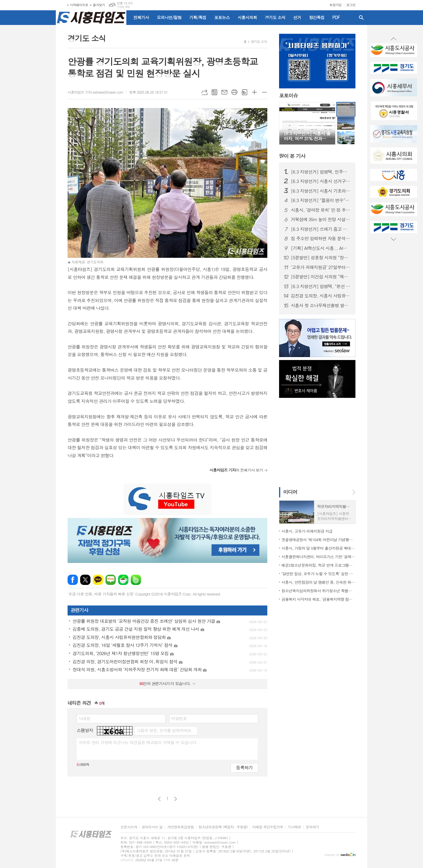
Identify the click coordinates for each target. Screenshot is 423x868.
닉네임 (84, 718)
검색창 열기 (361, 18)
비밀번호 (179, 718)
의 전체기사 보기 (236, 470)
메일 (224, 92)
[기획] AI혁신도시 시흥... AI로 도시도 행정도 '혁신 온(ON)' (321, 248)
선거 (297, 17)
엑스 (85, 580)
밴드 (136, 580)
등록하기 (244, 767)
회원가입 (336, 5)
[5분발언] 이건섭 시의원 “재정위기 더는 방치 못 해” (321, 277)
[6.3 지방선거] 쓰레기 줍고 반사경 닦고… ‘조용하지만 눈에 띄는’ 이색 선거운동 (321, 229)
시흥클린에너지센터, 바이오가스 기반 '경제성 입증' (318, 557)
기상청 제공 (123, 7)
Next (394, 239)
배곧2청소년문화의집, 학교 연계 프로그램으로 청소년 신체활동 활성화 (318, 565)
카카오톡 (98, 580)
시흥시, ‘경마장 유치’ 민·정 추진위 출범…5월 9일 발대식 (321, 210)
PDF (336, 17)
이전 (159, 799)
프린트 (234, 92)
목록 (214, 92)
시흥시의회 (247, 17)
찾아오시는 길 (152, 827)
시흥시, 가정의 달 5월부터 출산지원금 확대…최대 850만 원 (318, 548)
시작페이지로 (79, 5)
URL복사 (204, 92)
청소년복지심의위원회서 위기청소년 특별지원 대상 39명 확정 (318, 591)
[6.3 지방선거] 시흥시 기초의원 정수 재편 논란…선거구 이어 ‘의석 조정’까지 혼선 (321, 191)
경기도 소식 (275, 17)
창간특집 (317, 17)
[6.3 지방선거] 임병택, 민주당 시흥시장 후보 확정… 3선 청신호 (321, 172)
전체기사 (141, 17)
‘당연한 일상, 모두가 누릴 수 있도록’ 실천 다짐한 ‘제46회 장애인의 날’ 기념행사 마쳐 (318, 574)
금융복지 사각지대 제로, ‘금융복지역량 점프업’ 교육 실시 (318, 599)
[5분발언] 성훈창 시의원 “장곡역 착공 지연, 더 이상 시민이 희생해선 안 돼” (321, 258)
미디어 (290, 492)
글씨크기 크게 (254, 92)
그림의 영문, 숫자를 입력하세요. (164, 730)
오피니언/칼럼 (169, 17)
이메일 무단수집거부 (268, 827)
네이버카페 (123, 580)
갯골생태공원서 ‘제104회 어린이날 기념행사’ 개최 (318, 540)
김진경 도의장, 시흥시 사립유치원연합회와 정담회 (321, 296)
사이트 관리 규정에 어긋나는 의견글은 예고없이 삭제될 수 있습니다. (138, 742)
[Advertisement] (29, 107)
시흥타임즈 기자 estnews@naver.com (95, 92)
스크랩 (244, 92)
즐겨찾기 (99, 5)
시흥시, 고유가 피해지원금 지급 (307, 531)
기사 (292, 156)
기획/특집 (198, 17)
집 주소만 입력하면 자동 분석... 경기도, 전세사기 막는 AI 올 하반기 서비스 (321, 238)
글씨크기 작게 (264, 92)
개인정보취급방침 (180, 827)
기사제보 (294, 827)
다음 (176, 799)
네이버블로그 (111, 580)
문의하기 (312, 827)
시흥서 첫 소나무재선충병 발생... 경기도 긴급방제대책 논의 (321, 305)
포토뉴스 (222, 17)
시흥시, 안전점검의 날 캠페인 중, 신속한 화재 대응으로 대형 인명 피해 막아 (318, 582)
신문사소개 (129, 827)
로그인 (351, 5)
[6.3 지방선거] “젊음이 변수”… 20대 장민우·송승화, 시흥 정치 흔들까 (321, 200)
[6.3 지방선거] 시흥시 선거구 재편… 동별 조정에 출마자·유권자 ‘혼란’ (321, 181)
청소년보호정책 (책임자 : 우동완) (223, 827)
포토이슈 (288, 96)
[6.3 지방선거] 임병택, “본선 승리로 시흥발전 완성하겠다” (321, 286)
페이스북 (73, 580)
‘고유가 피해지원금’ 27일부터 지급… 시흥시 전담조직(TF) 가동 (321, 267)
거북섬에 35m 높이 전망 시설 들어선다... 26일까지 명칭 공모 (321, 219)
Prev (394, 39)
